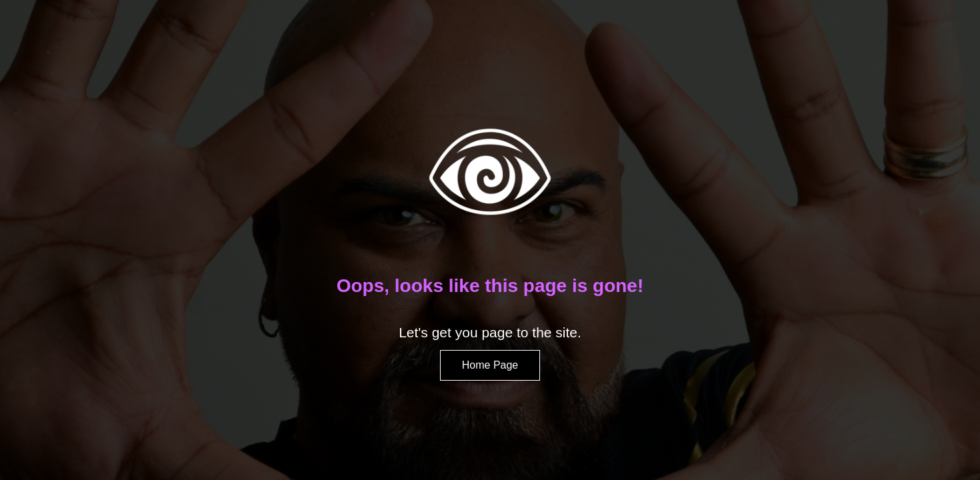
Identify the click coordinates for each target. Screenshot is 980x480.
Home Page (490, 365)
